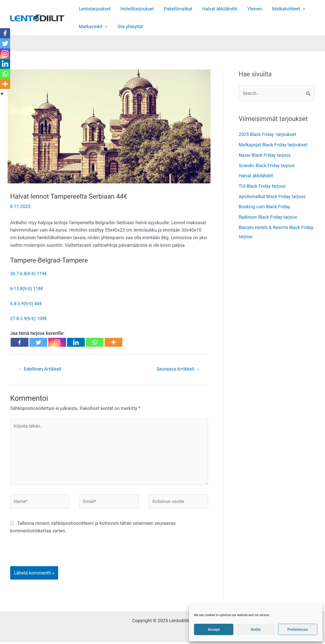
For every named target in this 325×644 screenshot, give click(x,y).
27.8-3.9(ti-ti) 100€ (29, 318)
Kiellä (256, 630)
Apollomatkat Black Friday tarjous (273, 196)
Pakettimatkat (176, 9)
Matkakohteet (285, 9)
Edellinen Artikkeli (40, 369)
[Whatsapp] (95, 342)
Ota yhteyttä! (129, 27)
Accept (214, 630)
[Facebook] (20, 342)
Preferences (298, 630)
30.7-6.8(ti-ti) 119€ (29, 274)
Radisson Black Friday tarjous (269, 217)
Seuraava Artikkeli (178, 369)
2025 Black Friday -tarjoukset (268, 135)
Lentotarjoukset (94, 9)
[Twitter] (38, 342)
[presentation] (45, 555)
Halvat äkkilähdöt (217, 9)
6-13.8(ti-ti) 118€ (27, 289)
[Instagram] (57, 342)
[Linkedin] (76, 342)
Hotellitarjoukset (136, 9)
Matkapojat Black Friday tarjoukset (274, 145)
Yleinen (251, 9)
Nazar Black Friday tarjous (265, 155)
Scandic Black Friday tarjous (267, 166)
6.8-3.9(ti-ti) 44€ (26, 303)
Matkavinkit (93, 27)
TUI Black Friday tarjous (263, 186)
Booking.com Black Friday (265, 207)
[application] (299, 9)
